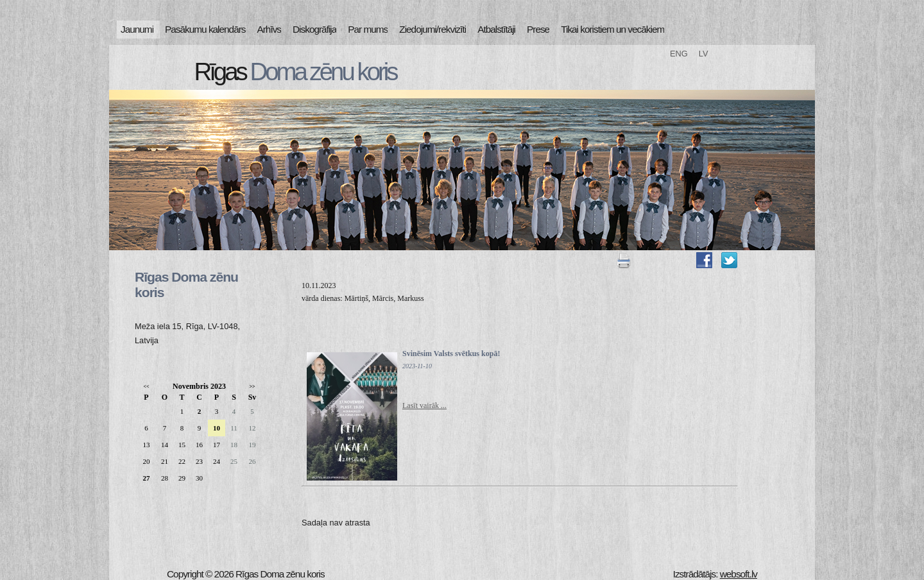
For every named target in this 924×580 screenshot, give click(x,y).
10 (217, 428)
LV (704, 54)
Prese (538, 29)
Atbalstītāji (496, 29)
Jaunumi (137, 29)
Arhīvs (269, 29)
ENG (679, 54)
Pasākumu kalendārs (205, 29)
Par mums (368, 29)
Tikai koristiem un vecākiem (612, 29)
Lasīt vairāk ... (424, 405)
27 (147, 478)
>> (252, 387)
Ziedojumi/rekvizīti (432, 29)
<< (146, 387)
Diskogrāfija (314, 29)
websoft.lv (739, 574)
